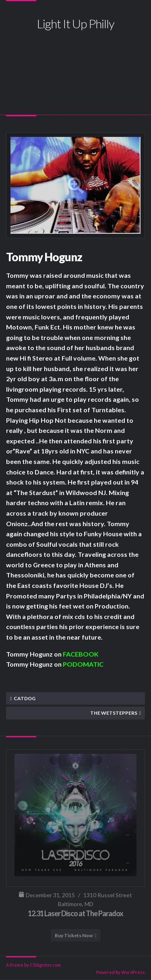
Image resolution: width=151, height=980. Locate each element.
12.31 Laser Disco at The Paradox (75, 913)
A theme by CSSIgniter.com (33, 965)
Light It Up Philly (76, 23)
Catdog (25, 698)
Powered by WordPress (121, 972)
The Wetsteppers (114, 713)
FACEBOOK (81, 654)
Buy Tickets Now (74, 935)
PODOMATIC (83, 664)
